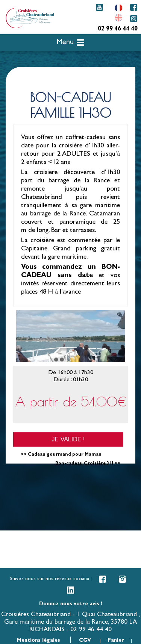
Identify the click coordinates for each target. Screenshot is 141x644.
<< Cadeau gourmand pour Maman (61, 455)
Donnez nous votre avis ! (71, 604)
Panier (116, 641)
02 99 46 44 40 (118, 29)
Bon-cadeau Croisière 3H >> (88, 464)
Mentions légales (39, 641)
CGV (85, 641)
